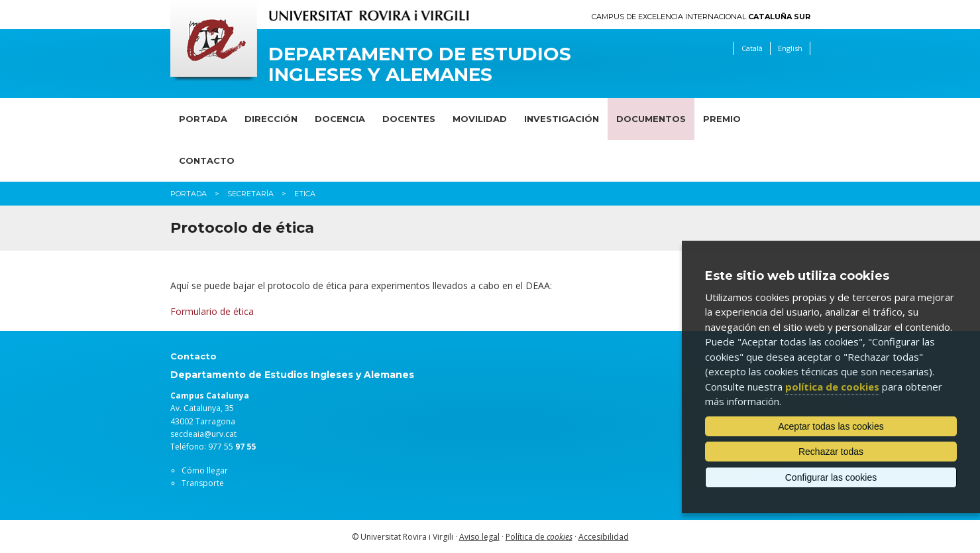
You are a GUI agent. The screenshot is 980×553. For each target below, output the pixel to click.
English (790, 48)
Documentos (651, 119)
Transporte (203, 483)
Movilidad (480, 119)
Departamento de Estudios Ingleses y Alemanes (420, 64)
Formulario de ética (212, 311)
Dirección (271, 119)
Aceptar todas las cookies (831, 426)
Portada (203, 119)
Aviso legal (479, 537)
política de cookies (832, 387)
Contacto (207, 160)
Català (752, 48)
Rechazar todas (831, 452)
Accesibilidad (604, 537)
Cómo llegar (205, 470)
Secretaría (250, 194)
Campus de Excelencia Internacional (701, 17)
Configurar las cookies (831, 477)
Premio (722, 119)
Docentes (409, 119)
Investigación (562, 119)
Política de (539, 537)
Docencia (340, 119)
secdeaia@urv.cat (203, 434)
